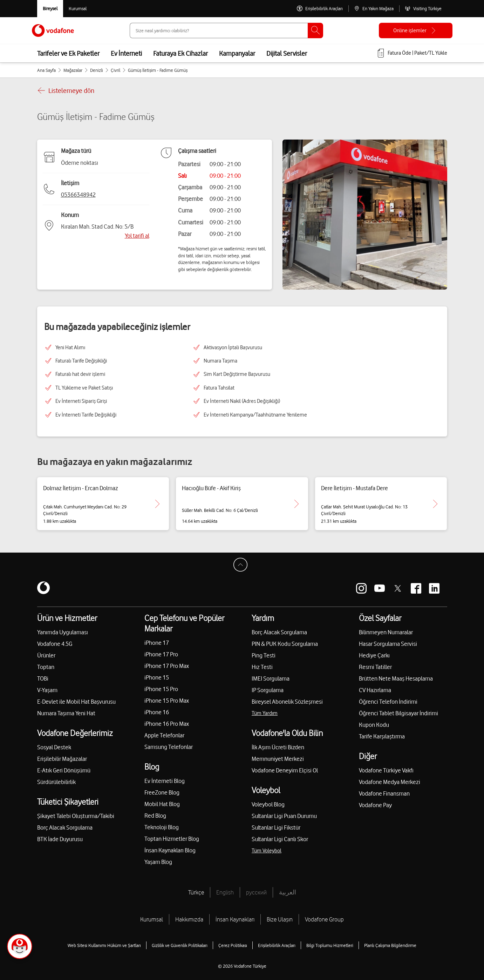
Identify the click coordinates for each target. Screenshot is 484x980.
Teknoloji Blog (162, 827)
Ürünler (46, 655)
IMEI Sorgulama (271, 678)
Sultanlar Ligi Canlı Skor (280, 839)
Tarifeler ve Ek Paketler (68, 53)
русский (256, 892)
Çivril (115, 70)
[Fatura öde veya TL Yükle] (412, 53)
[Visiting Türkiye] (423, 9)
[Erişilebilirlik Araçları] (320, 9)
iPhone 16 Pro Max (167, 724)
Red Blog (155, 816)
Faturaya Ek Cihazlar (180, 53)
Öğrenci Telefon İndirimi (388, 702)
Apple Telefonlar (164, 735)
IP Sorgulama (268, 690)
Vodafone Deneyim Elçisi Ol (285, 770)
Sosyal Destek (54, 747)
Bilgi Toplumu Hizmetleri (330, 945)
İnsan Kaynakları (235, 919)
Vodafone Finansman (384, 793)
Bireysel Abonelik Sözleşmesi (287, 702)
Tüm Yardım (265, 713)
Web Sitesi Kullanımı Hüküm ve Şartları (104, 945)
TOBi (43, 678)
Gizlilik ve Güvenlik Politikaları (180, 945)
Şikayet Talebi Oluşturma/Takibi (76, 816)
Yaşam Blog (158, 862)
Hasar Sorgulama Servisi (388, 644)
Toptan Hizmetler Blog (172, 839)
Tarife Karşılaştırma (382, 736)
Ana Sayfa (46, 70)
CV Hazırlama (375, 690)
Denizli (97, 70)
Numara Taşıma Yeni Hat (66, 713)
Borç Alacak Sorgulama (65, 827)
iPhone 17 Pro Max (167, 666)
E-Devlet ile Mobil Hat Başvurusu (76, 702)
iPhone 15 (157, 677)
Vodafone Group (324, 919)
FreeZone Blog (162, 792)
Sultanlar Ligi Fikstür (276, 827)
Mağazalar (73, 70)
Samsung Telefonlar (169, 747)
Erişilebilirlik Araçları (277, 945)
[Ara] (315, 31)
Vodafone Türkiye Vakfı (386, 770)
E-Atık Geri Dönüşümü (64, 770)
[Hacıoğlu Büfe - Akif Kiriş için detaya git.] (296, 504)
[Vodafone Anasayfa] (53, 31)
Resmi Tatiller (375, 667)
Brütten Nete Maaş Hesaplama (396, 678)
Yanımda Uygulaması (63, 632)
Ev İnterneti (126, 53)
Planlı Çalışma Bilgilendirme (390, 945)
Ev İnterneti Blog (165, 781)
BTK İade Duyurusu (60, 839)
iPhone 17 (157, 643)
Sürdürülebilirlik (56, 782)
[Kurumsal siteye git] (78, 9)
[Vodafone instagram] (361, 588)
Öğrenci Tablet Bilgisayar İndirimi (398, 713)
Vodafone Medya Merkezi (390, 782)
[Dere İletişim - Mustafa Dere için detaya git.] (435, 504)
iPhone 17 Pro (161, 654)
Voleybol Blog (268, 804)
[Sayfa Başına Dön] (242, 567)
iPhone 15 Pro (161, 689)
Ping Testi (264, 655)
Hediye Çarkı (374, 655)
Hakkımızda (189, 919)
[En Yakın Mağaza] (374, 9)
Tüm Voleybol (267, 851)
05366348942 (78, 195)
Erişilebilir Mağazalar (62, 759)
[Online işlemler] (416, 31)
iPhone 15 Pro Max (167, 701)
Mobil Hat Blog (162, 804)
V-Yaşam (47, 690)
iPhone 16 (157, 712)
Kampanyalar (237, 53)
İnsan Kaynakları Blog (170, 850)
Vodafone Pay (375, 805)
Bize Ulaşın (280, 919)
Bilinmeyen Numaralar (386, 632)
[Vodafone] (43, 588)
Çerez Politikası (233, 945)
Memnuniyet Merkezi (278, 759)
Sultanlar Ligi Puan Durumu (284, 816)
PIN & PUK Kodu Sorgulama (285, 644)
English (225, 892)
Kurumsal (152, 919)
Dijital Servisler (287, 53)
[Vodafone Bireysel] (50, 9)
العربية (288, 892)
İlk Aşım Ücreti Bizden (278, 747)
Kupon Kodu (374, 725)
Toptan (46, 667)
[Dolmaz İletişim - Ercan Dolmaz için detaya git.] (157, 504)
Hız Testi (262, 667)
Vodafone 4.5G (55, 644)
